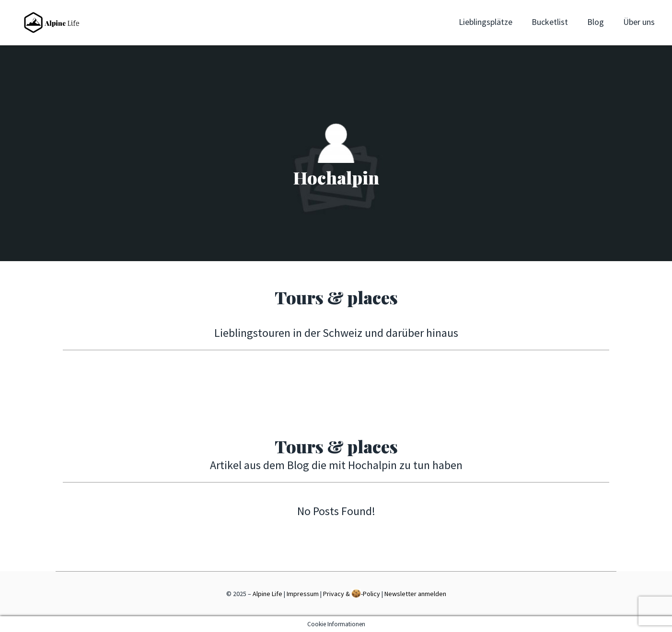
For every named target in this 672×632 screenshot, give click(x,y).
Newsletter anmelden (415, 594)
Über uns (639, 22)
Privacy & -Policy (352, 593)
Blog (596, 22)
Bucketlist (550, 22)
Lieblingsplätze (486, 22)
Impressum (303, 594)
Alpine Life (267, 594)
